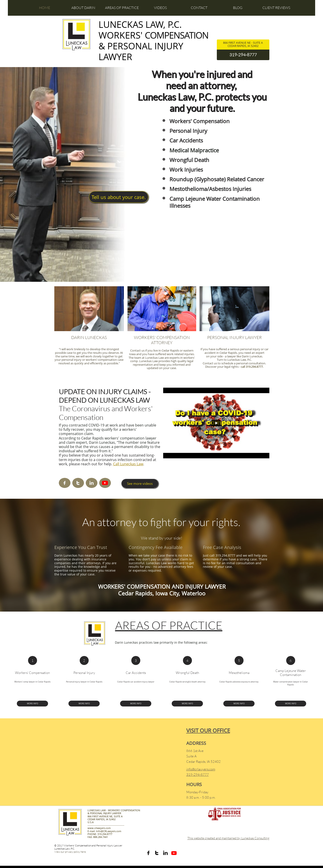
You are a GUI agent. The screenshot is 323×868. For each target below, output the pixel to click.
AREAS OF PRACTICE (169, 625)
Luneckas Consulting (255, 838)
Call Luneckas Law (128, 464)
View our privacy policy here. (70, 852)
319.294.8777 (254, 367)
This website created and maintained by (214, 838)
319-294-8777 (243, 55)
